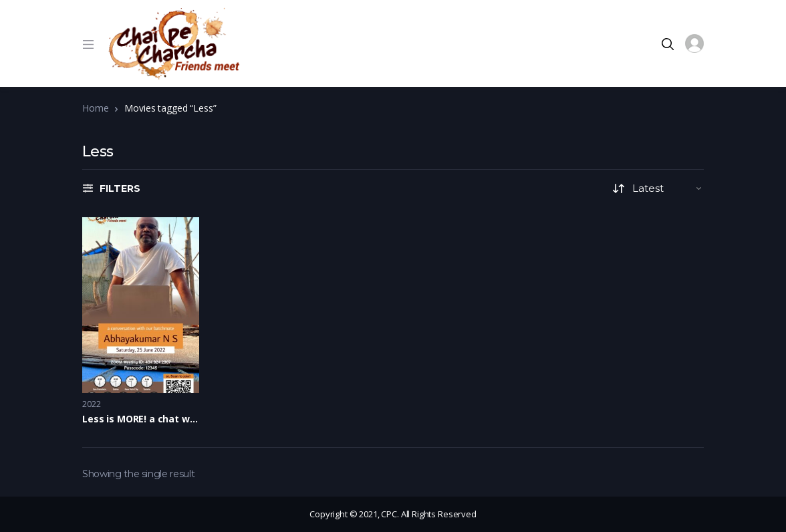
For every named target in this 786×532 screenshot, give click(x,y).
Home (95, 108)
